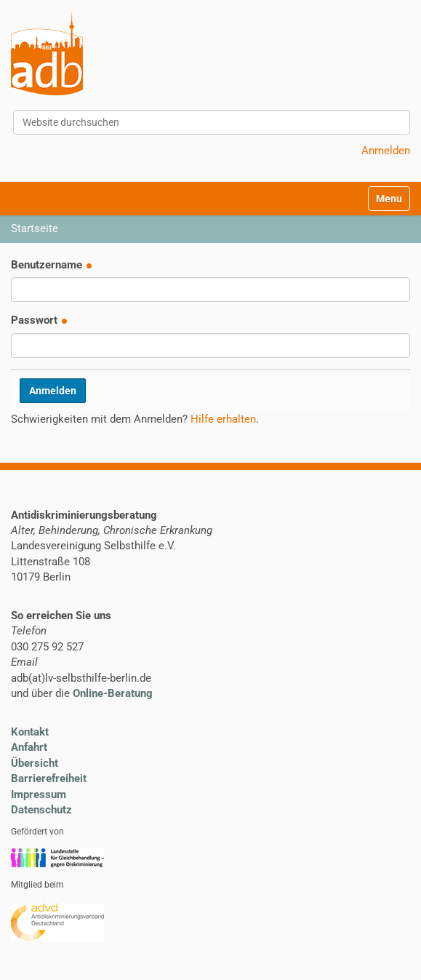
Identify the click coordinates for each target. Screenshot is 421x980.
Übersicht (35, 763)
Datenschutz (41, 810)
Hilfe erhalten (223, 419)
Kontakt (30, 732)
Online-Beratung (113, 693)
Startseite (35, 228)
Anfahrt (29, 747)
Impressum (39, 794)
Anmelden (386, 151)
